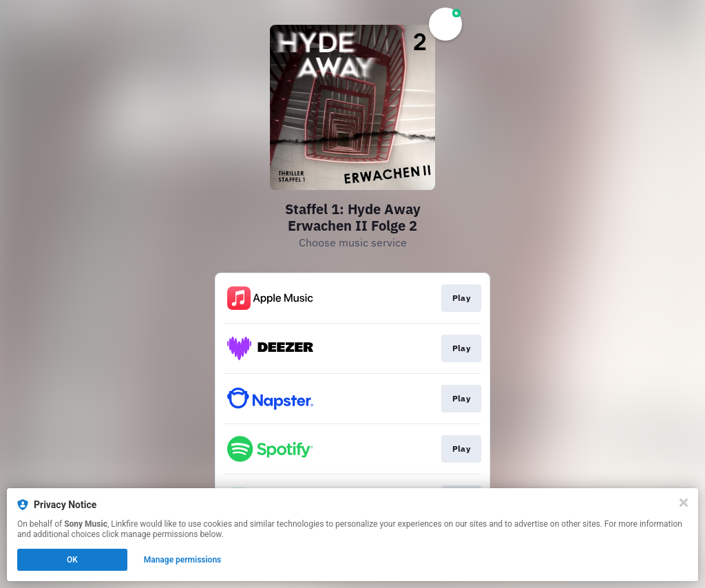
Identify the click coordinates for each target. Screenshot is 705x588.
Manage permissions (183, 560)
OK (72, 560)
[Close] (684, 503)
